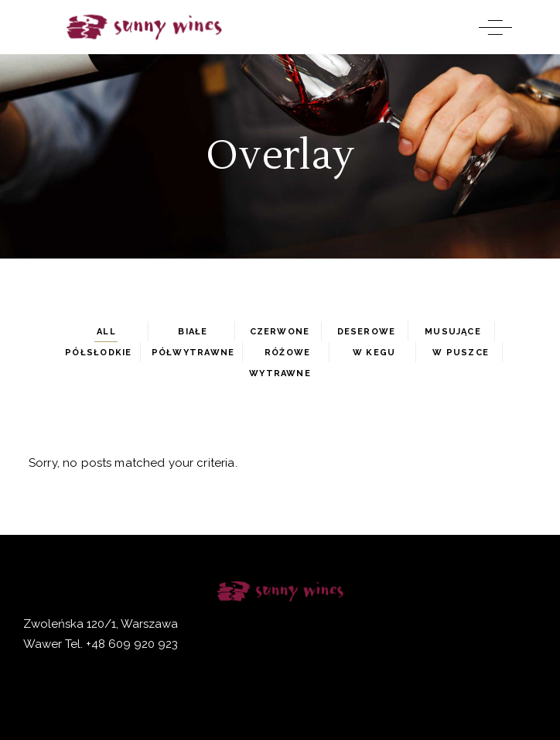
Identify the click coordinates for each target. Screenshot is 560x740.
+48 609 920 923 (130, 644)
